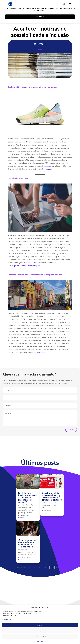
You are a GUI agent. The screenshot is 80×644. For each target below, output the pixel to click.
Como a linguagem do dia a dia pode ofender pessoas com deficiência (27, 543)
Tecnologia (31, 505)
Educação (27, 550)
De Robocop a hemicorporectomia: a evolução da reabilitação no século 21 (28, 498)
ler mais (21, 518)
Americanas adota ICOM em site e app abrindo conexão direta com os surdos (52, 496)
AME (40, 49)
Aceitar (40, 625)
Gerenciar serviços (8, 619)
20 (48, 567)
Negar (40, 631)
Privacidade (40, 641)
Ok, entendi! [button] (40, 17)
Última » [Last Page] (58, 567)
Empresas (50, 503)
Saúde (26, 505)
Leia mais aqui (42, 352)
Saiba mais (48, 169)
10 (45, 567)
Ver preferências (40, 637)
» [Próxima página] (54, 567)
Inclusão (56, 503)
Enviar (71, 430)
